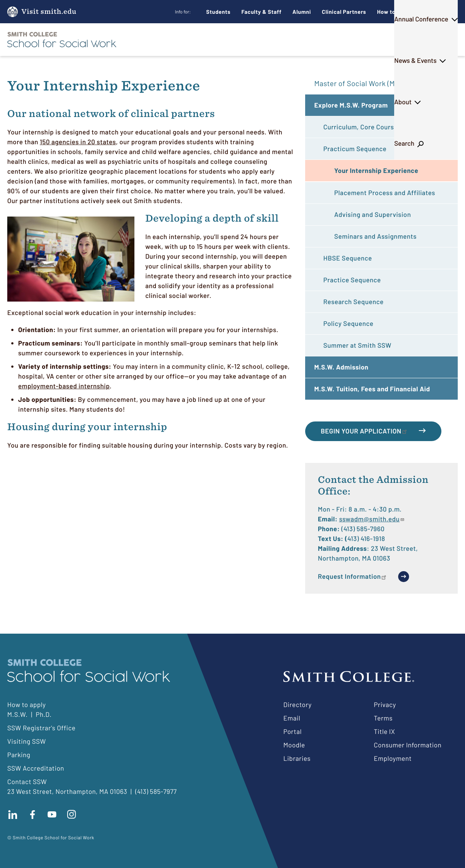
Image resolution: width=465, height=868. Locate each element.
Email (292, 718)
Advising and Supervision (373, 214)
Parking (19, 755)
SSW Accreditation (36, 768)
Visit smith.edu (49, 12)
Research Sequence (353, 302)
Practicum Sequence (355, 149)
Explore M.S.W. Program (351, 105)
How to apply (27, 705)
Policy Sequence (348, 323)
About (401, 40)
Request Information (353, 576)
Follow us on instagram (72, 815)
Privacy (385, 705)
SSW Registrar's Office (41, 728)
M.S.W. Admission (341, 367)
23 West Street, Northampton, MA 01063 (67, 791)
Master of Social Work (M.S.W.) (364, 83)
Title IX (385, 731)
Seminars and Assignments (375, 236)
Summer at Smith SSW (357, 345)
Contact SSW (27, 782)
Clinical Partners (344, 12)
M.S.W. (199, 40)
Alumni (302, 12)
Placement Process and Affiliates (385, 193)
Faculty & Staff (262, 12)
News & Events (353, 40)
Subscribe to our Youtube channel (52, 815)
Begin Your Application (364, 431)
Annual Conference (287, 40)
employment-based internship (64, 386)
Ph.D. (234, 40)
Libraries (297, 758)
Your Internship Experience (376, 170)
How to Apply (395, 12)
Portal (292, 731)
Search (438, 40)
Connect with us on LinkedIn (13, 815)
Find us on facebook (32, 815)
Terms (383, 718)
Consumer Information (408, 745)
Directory (298, 705)
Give (434, 12)
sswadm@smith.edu (372, 519)
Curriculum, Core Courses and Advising (382, 127)
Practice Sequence (352, 280)
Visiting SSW (27, 741)
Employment (393, 758)
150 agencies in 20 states (78, 142)
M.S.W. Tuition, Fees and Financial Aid (372, 389)
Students (219, 12)
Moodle (294, 745)
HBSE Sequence (348, 258)
